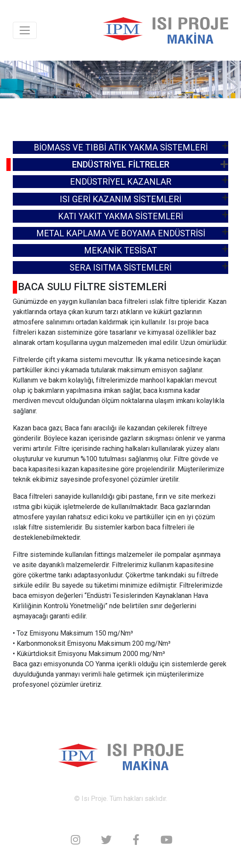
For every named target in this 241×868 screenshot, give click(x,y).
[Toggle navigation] (25, 30)
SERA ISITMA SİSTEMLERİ (120, 268)
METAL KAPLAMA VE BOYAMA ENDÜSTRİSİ (121, 233)
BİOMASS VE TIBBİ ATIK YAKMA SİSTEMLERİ (121, 147)
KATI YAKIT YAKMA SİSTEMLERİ (120, 216)
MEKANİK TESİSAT (120, 250)
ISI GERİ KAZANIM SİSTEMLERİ (120, 199)
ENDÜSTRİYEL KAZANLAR (121, 182)
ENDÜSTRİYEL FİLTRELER (121, 165)
